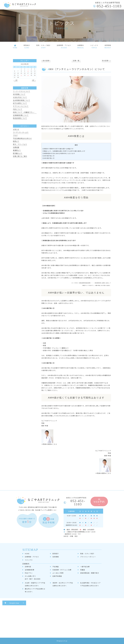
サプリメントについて (21, 106)
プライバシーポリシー (88, 557)
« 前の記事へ (46, 61)
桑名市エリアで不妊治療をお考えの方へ (35, 590)
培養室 (83, 570)
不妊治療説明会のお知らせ (22, 138)
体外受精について (19, 94)
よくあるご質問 (58, 573)
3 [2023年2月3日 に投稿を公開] (28, 69)
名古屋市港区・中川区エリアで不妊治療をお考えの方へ (90, 584)
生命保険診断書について (22, 100)
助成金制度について (20, 118)
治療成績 (16, 147)
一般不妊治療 (85, 567)
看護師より (17, 150)
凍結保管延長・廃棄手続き (90, 573)
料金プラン (29, 573)
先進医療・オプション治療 (62, 570)
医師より (16, 141)
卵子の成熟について (20, 103)
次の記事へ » (106, 61)
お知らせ (16, 129)
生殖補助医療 (30, 570)
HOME (27, 554)
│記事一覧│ (76, 61)
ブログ (15, 135)
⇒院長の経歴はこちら (49, 444)
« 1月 (16, 80)
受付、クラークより (20, 144)
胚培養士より (18, 153)
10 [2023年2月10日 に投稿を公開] (28, 71)
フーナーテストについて (22, 91)
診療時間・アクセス (32, 557)
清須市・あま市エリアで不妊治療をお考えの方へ (63, 584)
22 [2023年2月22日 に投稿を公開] (21, 75)
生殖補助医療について (21, 115)
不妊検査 (56, 567)
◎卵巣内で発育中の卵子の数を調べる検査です (58, 149)
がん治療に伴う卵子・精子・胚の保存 (33, 577)
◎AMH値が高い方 (48, 158)
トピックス (29, 560)
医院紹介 (56, 554)
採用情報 (56, 557)
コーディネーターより (21, 132)
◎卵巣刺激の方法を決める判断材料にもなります (59, 153)
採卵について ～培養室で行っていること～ (28, 112)
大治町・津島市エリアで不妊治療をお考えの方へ (35, 584)
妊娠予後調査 (57, 576)
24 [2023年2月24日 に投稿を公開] (28, 75)
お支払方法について (20, 97)
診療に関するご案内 (20, 156)
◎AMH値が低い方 (48, 156)
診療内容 (28, 567)
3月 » (34, 80)
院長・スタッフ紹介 (87, 554)
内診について (18, 109)
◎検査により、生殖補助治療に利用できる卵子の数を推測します (64, 151)
